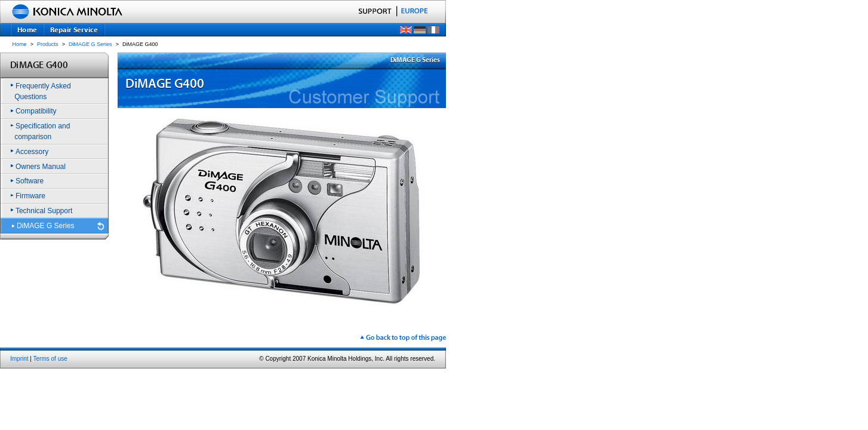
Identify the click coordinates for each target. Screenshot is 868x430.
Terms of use (50, 359)
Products (48, 44)
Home (20, 44)
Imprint (19, 359)
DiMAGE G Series (90, 44)
